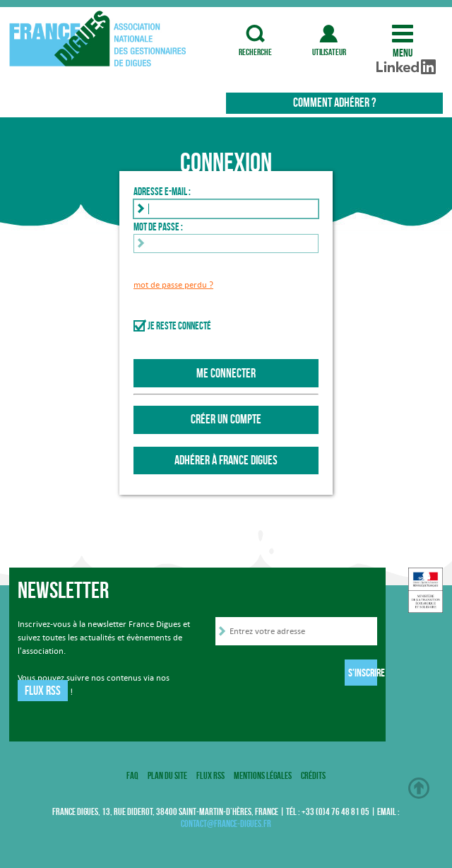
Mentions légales (263, 775)
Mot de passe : (158, 227)
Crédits (313, 775)
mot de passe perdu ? (173, 285)
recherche (256, 34)
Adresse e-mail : (162, 192)
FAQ (132, 775)
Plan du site (167, 775)
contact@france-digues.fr (226, 824)
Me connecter (226, 373)
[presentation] (323, 675)
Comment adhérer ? (334, 102)
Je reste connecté (179, 326)
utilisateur (329, 34)
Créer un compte (226, 419)
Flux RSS (43, 691)
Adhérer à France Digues (226, 460)
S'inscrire (363, 673)
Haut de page (419, 788)
